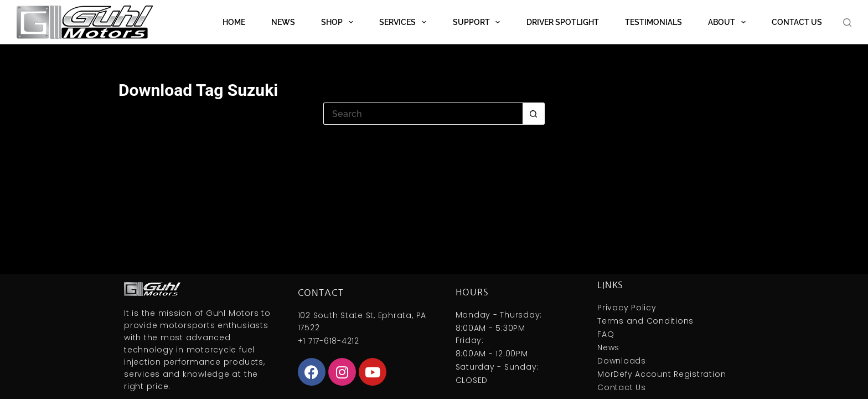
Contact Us (797, 22)
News (283, 22)
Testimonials (653, 22)
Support (479, 22)
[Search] (847, 22)
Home (234, 22)
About (729, 22)
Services (405, 22)
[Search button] (534, 114)
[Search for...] (423, 114)
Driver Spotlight (563, 22)
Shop (339, 22)
